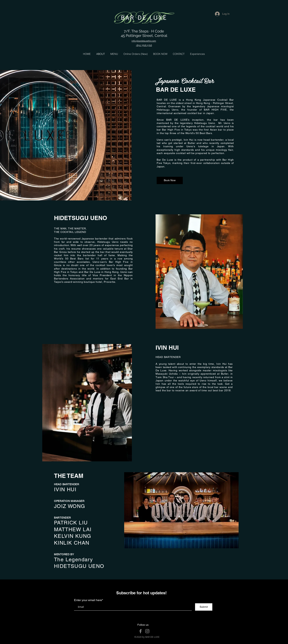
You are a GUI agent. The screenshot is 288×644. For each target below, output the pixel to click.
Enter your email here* (89, 600)
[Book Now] (170, 180)
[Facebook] (141, 631)
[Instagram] (147, 631)
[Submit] (204, 607)
